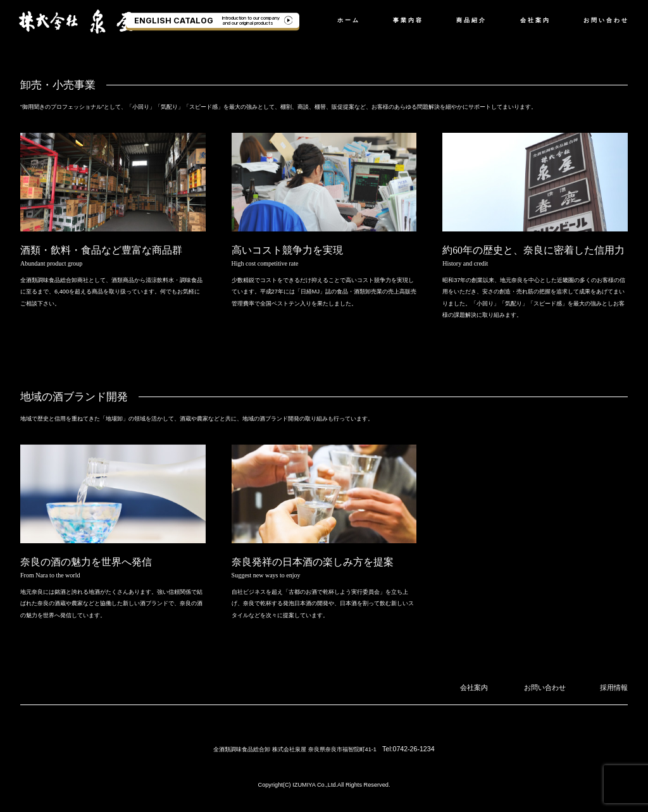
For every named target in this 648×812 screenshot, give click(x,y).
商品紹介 (471, 20)
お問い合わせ (606, 20)
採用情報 (616, 687)
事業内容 (408, 20)
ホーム (349, 20)
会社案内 (535, 20)
